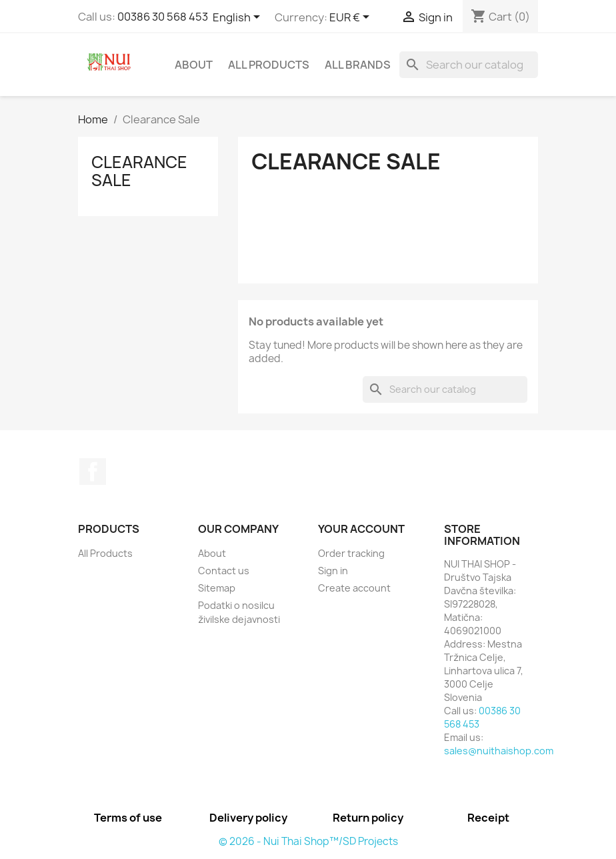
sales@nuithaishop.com (499, 751)
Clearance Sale (139, 171)
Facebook (93, 472)
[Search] (469, 65)
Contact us (224, 571)
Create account (354, 588)
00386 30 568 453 (163, 17)
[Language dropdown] (239, 18)
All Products (269, 65)
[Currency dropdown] (352, 18)
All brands (358, 65)
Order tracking (351, 553)
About (194, 65)
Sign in (333, 571)
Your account (361, 529)
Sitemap (217, 588)
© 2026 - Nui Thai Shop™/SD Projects (308, 841)
